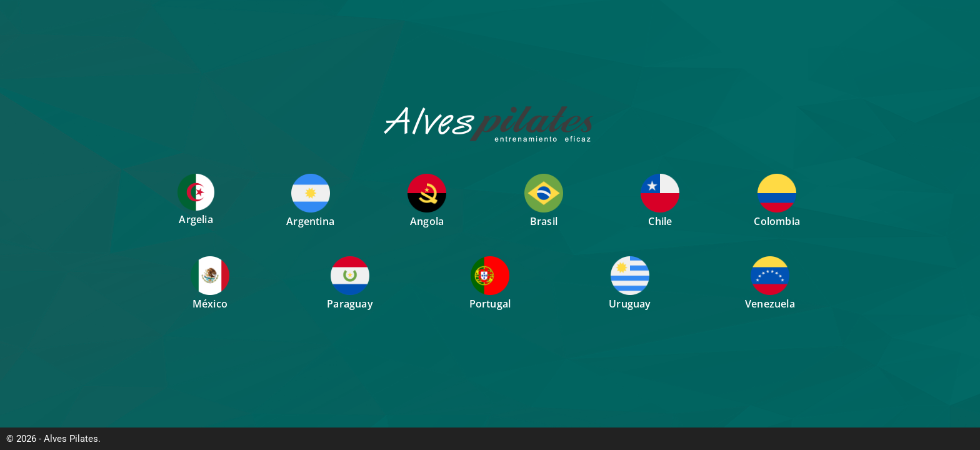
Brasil (544, 221)
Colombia (777, 221)
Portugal (490, 304)
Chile (660, 221)
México (210, 304)
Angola (427, 221)
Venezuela (770, 304)
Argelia (196, 219)
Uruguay (630, 304)
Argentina (310, 221)
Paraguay (350, 304)
